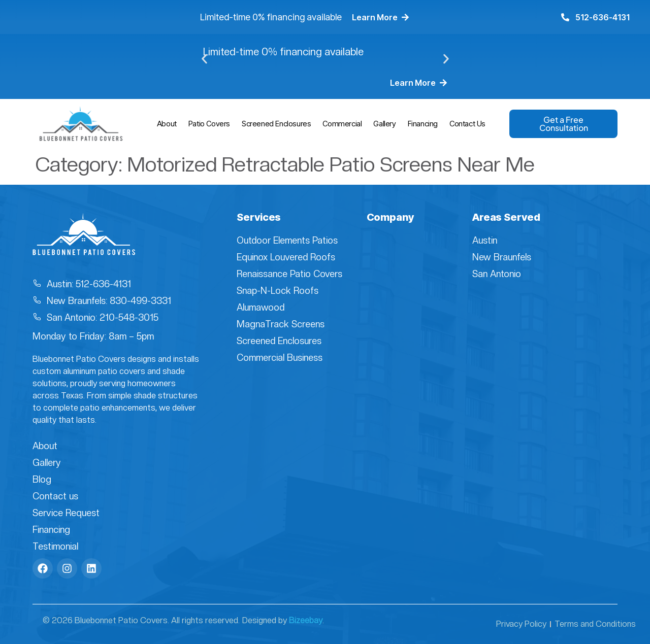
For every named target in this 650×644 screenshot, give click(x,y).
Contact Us (467, 124)
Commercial (342, 124)
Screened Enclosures (276, 124)
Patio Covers (209, 124)
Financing (423, 124)
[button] (204, 59)
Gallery (384, 124)
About (167, 124)
